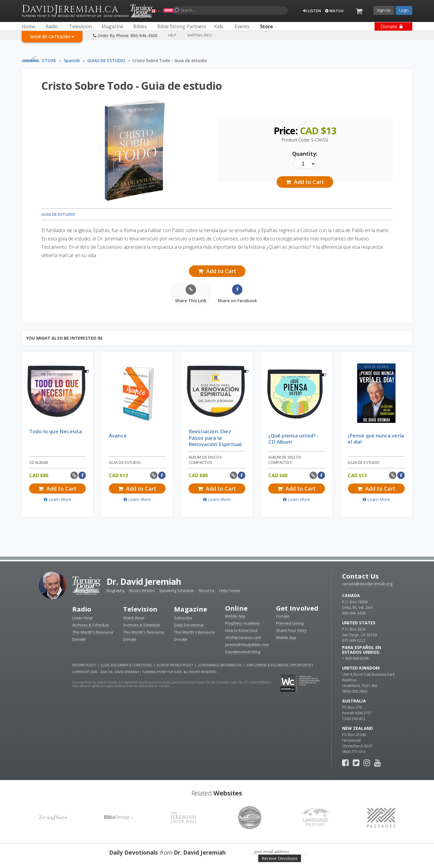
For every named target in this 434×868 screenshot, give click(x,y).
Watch (334, 11)
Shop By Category (52, 37)
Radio (82, 609)
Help (172, 35)
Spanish (72, 60)
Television (140, 609)
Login (404, 10)
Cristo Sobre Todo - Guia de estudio (170, 60)
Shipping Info (200, 35)
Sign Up (384, 10)
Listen (312, 11)
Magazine (191, 609)
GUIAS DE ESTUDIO (106, 60)
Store (49, 60)
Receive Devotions (280, 858)
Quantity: (305, 154)
